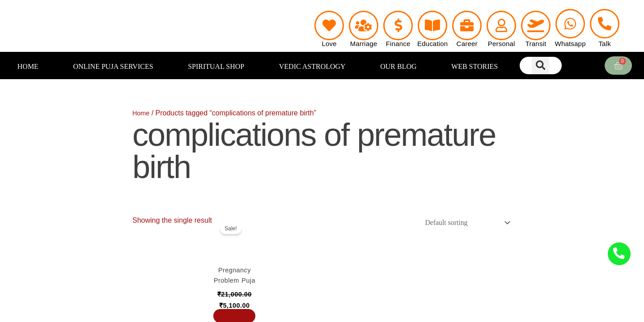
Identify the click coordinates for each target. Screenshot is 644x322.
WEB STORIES (475, 66)
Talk (604, 44)
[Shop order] (462, 223)
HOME (28, 66)
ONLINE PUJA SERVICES (113, 66)
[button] (540, 66)
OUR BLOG (398, 66)
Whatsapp (570, 44)
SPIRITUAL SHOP (216, 66)
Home (142, 113)
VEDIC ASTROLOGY (312, 66)
